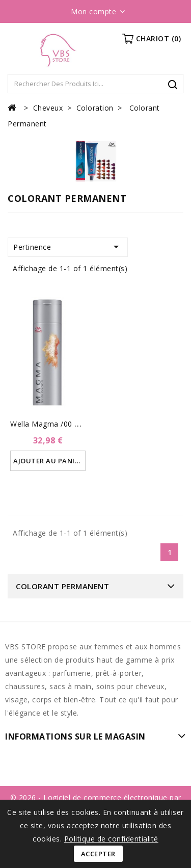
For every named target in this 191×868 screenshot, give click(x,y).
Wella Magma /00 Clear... (54, 424)
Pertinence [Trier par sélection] (68, 247)
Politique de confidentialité (111, 839)
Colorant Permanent (62, 586)
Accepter (98, 854)
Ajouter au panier (48, 461)
